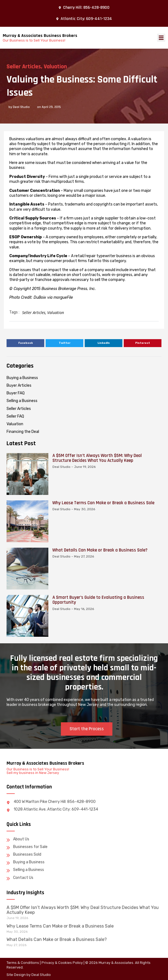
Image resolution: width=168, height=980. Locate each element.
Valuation (55, 67)
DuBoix (40, 297)
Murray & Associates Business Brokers (40, 36)
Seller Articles (24, 67)
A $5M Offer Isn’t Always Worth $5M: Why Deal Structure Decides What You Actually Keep (97, 639)
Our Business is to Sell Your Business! (34, 40)
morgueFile (63, 297)
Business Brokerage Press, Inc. (69, 289)
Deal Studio (41, 975)
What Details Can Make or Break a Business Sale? (100, 731)
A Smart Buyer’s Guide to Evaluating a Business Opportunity (98, 781)
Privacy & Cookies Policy (62, 963)
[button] (161, 38)
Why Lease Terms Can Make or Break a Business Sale (103, 684)
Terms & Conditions (23, 963)
